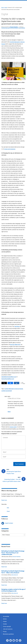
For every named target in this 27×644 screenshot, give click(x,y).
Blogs (3, 8)
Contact (5, 621)
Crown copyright (7, 627)
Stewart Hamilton (14, 27)
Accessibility (6, 616)
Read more (4, 500)
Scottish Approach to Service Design (10, 28)
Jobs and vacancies (8, 629)
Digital (6, 8)
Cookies (5, 624)
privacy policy (13, 427)
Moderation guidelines (8, 634)
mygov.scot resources (10, 149)
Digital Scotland (9, 523)
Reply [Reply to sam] (9, 412)
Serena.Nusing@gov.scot (8, 379)
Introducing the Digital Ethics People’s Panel (14, 473)
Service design (22, 28)
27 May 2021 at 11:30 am (14, 398)
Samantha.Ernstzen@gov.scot (9, 377)
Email (6, 511)
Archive (5, 619)
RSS (5, 508)
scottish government (7, 391)
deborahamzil (15, 575)
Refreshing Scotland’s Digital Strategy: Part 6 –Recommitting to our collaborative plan (13, 553)
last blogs (17, 326)
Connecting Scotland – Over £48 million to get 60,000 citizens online (12, 480)
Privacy (5, 632)
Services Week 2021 (15, 345)
